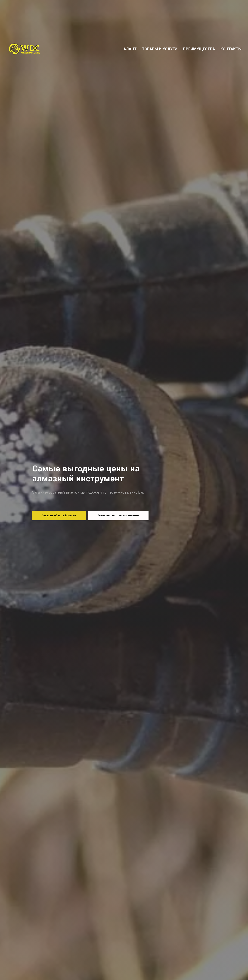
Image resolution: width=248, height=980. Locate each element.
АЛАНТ (130, 49)
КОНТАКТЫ (231, 49)
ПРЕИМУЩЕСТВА (199, 49)
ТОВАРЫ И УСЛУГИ (160, 49)
